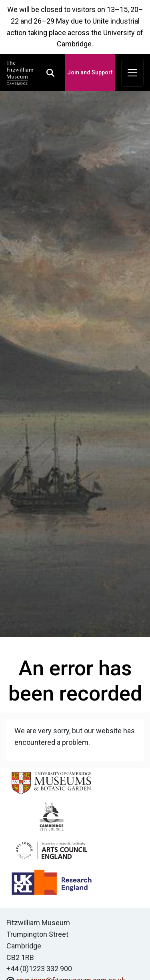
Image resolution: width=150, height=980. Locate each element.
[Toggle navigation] (132, 73)
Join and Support (90, 72)
